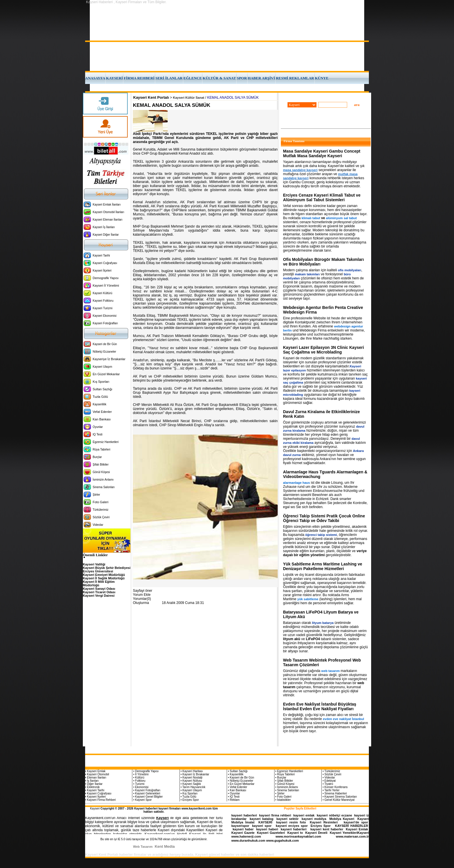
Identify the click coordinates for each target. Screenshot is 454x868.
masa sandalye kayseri (300, 170)
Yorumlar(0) (142, 599)
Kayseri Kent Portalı (151, 97)
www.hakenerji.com (246, 836)
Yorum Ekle (142, 595)
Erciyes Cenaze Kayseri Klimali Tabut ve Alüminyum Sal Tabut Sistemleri (322, 197)
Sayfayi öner (143, 591)
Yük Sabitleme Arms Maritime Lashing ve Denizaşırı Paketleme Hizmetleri (323, 566)
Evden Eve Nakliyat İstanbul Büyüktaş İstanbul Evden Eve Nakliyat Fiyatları (320, 706)
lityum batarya (323, 623)
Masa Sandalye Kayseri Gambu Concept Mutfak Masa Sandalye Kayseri (322, 153)
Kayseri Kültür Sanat (188, 98)
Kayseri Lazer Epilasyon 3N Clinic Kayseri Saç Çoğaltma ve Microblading (324, 350)
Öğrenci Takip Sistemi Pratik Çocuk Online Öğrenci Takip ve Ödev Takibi (324, 518)
